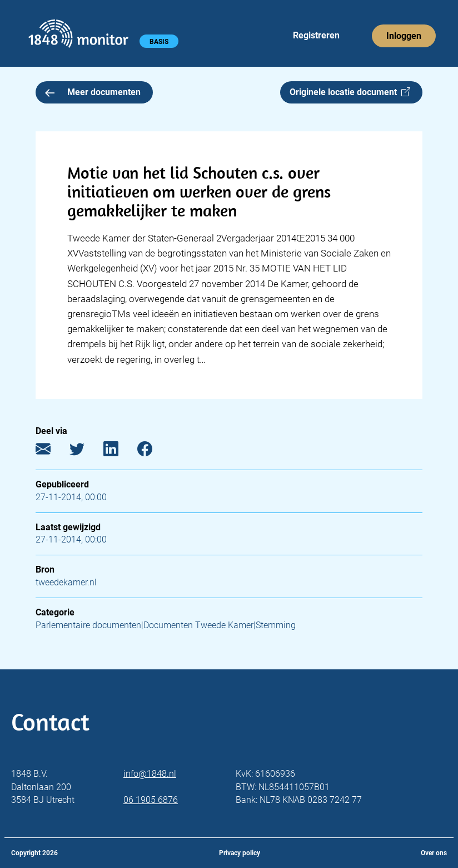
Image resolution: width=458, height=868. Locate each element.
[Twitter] (85, 451)
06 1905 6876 (151, 800)
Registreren (316, 35)
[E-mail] (51, 451)
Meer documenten (93, 92)
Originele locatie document (350, 92)
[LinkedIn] (119, 451)
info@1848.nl (150, 774)
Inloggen (404, 36)
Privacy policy (240, 853)
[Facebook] (153, 451)
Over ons (434, 853)
